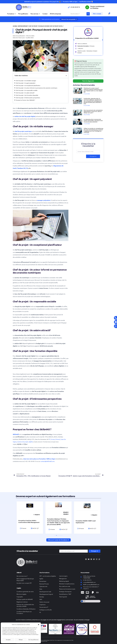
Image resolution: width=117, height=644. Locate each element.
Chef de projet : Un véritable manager (26, 81)
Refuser (21, 640)
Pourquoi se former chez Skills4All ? (25, 100)
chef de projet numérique (23, 131)
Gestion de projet (23, 26)
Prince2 (58, 439)
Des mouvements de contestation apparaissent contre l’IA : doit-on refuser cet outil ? (93, 112)
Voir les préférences (33, 640)
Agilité (31, 442)
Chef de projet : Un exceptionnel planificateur (28, 85)
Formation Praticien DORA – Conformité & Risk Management (29, 521)
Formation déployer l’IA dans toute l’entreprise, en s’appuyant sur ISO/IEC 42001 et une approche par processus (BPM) (58, 522)
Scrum (53, 439)
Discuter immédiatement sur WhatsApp (97, 7)
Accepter (8, 640)
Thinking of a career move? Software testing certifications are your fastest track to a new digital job (93, 90)
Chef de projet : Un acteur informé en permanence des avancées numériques (36, 88)
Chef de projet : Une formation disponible (27, 95)
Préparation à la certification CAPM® (87, 38)
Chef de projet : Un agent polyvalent (25, 83)
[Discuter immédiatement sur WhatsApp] (87, 7)
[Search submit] (88, 14)
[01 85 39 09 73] (69, 7)
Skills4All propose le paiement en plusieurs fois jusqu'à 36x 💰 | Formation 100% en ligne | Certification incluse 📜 (59, 2)
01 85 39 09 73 (75, 7)
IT (50, 439)
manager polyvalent (44, 200)
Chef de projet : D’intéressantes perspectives (28, 98)
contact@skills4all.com (47, 461)
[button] (39, 625)
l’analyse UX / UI (23, 168)
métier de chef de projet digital (25, 116)
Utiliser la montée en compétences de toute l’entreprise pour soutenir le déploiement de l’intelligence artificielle (93, 130)
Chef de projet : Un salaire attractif (25, 93)
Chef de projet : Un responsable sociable (27, 90)
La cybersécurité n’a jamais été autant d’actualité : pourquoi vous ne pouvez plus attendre (93, 121)
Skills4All (16, 434)
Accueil (15, 26)
